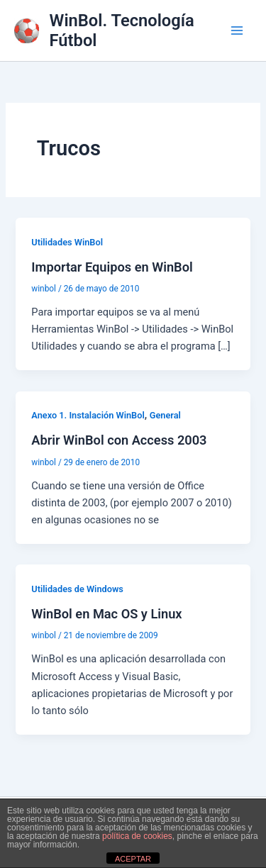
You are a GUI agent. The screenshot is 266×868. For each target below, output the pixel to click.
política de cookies (137, 836)
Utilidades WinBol (67, 242)
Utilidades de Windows (77, 589)
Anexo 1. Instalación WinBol (88, 415)
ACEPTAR (133, 859)
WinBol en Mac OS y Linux (106, 614)
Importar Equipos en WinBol (112, 267)
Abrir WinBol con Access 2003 (119, 440)
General (165, 415)
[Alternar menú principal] (237, 30)
